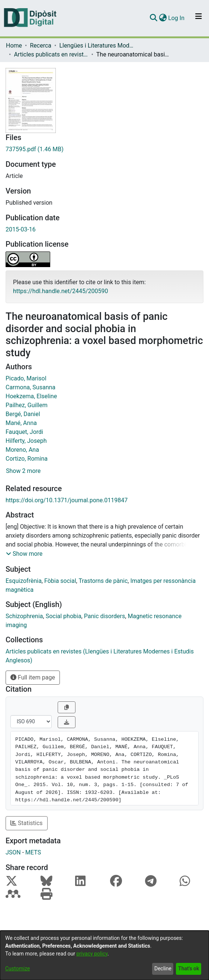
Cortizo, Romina (27, 459)
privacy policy (92, 954)
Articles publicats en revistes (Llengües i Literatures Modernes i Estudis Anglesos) (51, 54)
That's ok (189, 968)
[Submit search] (153, 18)
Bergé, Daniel (23, 414)
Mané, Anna (21, 423)
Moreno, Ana (22, 450)
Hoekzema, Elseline (31, 396)
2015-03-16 (21, 229)
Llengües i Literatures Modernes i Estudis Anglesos (96, 46)
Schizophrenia (24, 616)
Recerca (41, 46)
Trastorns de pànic (103, 581)
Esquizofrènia (24, 581)
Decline (163, 968)
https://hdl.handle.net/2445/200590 (60, 291)
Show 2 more (23, 471)
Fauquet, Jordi (24, 432)
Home (14, 46)
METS (33, 852)
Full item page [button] (33, 677)
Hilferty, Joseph (26, 441)
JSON (13, 852)
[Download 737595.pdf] (104, 149)
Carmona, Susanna (30, 387)
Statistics (27, 823)
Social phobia (64, 616)
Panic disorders (105, 616)
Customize (17, 968)
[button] (24, 554)
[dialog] (104, 955)
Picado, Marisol (26, 378)
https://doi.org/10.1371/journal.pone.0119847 (67, 500)
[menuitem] (163, 18)
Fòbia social (60, 581)
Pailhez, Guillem (27, 405)
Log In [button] (177, 18)
